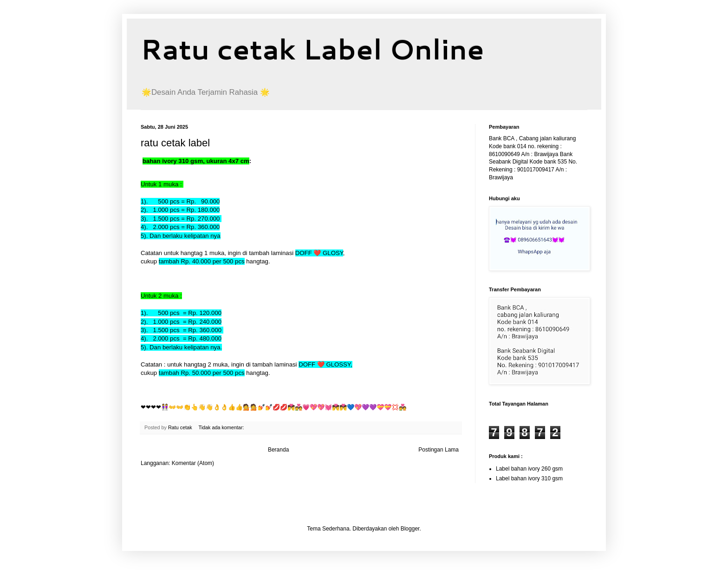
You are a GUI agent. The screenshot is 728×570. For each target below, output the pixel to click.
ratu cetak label (175, 143)
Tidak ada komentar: (222, 427)
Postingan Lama (439, 450)
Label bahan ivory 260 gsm (529, 469)
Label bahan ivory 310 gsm (529, 478)
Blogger (410, 529)
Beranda (278, 450)
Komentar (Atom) (193, 463)
